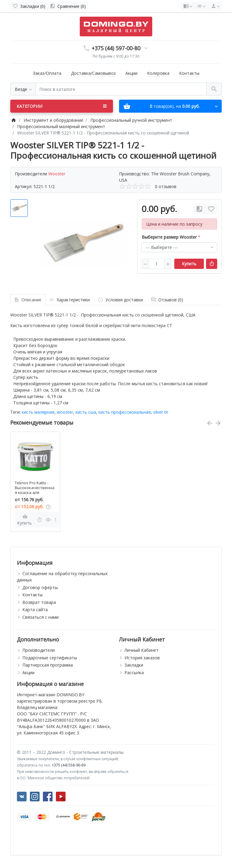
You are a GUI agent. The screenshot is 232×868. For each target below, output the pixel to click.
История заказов (142, 658)
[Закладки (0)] (29, 6)
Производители (39, 650)
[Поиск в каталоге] (121, 89)
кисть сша (86, 412)
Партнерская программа (48, 665)
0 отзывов (166, 186)
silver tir (161, 412)
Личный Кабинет (142, 650)
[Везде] (23, 89)
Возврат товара (39, 602)
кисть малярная (38, 412)
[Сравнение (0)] (68, 6)
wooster (65, 412)
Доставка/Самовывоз (93, 73)
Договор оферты (40, 587)
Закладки (134, 665)
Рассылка (134, 673)
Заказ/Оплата (47, 73)
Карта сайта (35, 610)
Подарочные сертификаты (50, 658)
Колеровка (158, 73)
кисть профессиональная (125, 412)
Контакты (189, 73)
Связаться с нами (40, 617)
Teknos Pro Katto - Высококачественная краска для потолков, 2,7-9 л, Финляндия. (35, 492)
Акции (131, 73)
